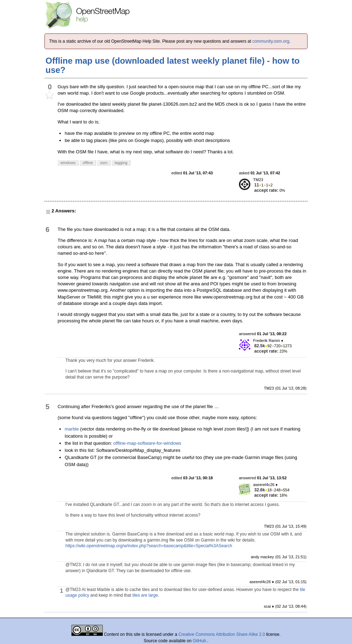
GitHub (200, 641)
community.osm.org (271, 41)
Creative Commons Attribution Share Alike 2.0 (222, 634)
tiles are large (145, 595)
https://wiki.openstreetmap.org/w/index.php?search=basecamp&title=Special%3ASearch (149, 546)
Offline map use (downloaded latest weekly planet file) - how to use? (173, 65)
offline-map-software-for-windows (147, 443)
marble (72, 429)
